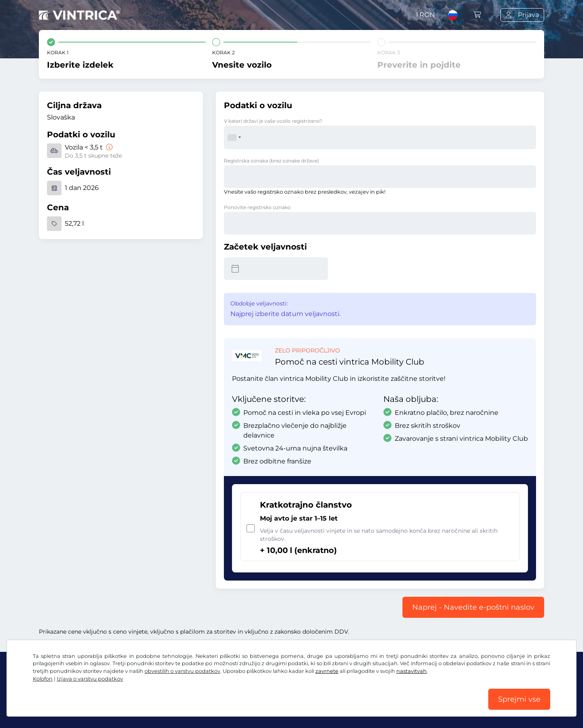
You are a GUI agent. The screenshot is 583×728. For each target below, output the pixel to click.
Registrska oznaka (271, 161)
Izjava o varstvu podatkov (90, 679)
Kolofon (43, 679)
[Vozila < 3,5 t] (109, 147)
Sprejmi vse (519, 699)
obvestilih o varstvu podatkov (182, 671)
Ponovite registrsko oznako (257, 207)
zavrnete (327, 671)
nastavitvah (412, 671)
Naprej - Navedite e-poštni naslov (473, 607)
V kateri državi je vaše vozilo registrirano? (273, 121)
